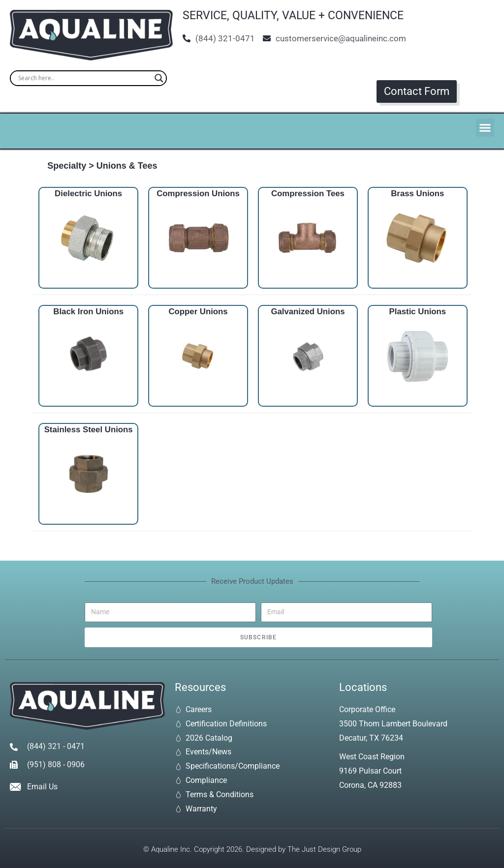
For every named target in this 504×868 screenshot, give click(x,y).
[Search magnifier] (159, 78)
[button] (485, 128)
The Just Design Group (324, 849)
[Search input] (84, 78)
